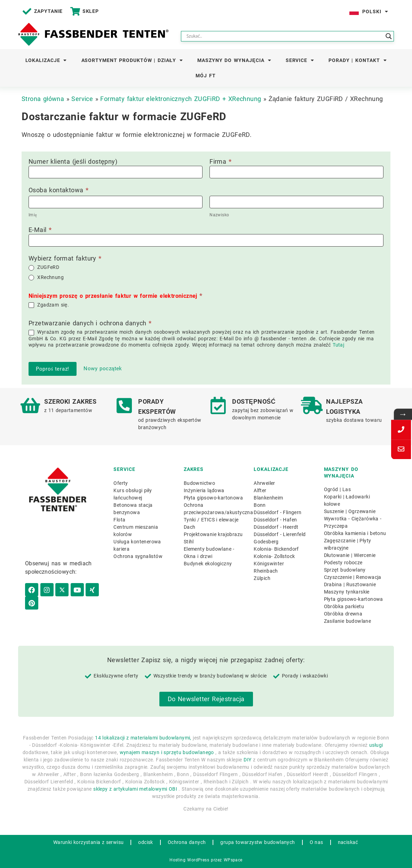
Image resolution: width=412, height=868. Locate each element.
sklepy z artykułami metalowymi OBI (135, 789)
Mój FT (205, 76)
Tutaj (338, 345)
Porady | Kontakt (358, 60)
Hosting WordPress (189, 860)
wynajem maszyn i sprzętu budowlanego (167, 752)
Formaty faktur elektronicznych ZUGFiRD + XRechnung (181, 99)
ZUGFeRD (44, 267)
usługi (376, 745)
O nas (316, 842)
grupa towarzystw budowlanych (257, 842)
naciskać (348, 842)
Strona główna (43, 99)
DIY (247, 760)
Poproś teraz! (53, 369)
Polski (375, 11)
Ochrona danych (187, 842)
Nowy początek (103, 369)
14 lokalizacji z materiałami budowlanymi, (143, 738)
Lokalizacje (46, 60)
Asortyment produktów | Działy (132, 60)
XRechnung (46, 277)
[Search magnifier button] (389, 36)
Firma (220, 162)
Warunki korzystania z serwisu (89, 842)
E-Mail (40, 230)
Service (300, 60)
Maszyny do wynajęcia (234, 60)
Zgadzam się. (49, 305)
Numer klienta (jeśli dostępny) (73, 162)
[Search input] (284, 36)
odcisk (145, 842)
